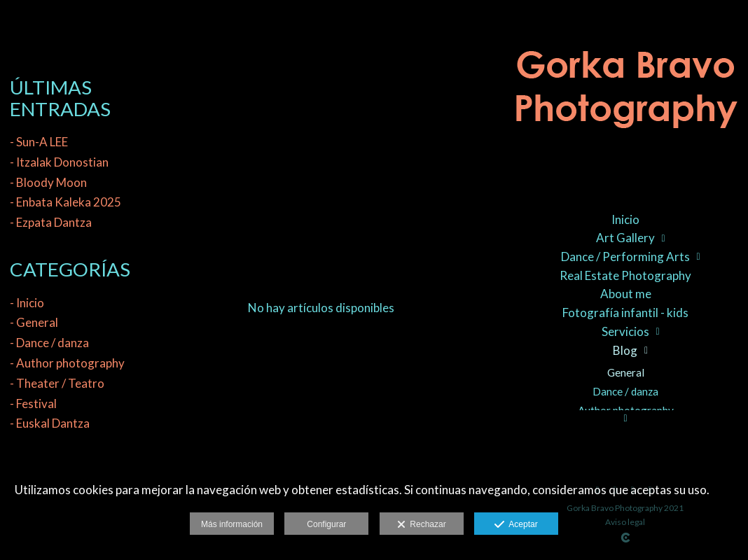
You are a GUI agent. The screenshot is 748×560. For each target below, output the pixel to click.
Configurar (326, 524)
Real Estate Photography (625, 275)
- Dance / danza (49, 343)
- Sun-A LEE (39, 142)
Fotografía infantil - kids (625, 313)
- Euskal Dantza (50, 423)
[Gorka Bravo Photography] (625, 98)
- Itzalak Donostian (59, 162)
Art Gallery (625, 238)
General (626, 372)
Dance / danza (625, 391)
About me (626, 294)
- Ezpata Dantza (51, 222)
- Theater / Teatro (57, 383)
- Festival (33, 404)
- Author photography (67, 363)
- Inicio (27, 303)
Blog (625, 350)
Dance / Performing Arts (625, 257)
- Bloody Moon (48, 182)
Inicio (625, 219)
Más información (232, 524)
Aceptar (516, 525)
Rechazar (422, 525)
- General (34, 322)
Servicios (625, 331)
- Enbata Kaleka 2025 (65, 202)
